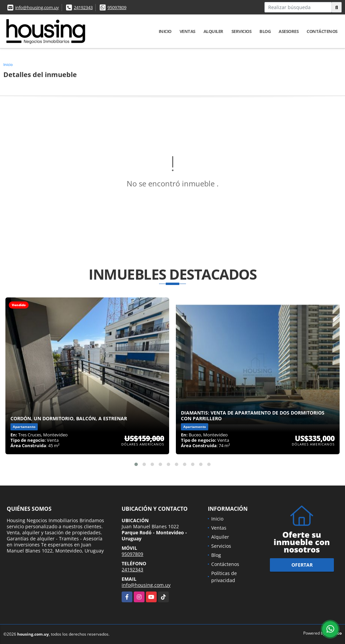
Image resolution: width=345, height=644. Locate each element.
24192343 (83, 7)
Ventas (187, 31)
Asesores (289, 31)
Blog (265, 31)
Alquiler (213, 31)
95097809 (117, 7)
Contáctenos (322, 31)
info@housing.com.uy (37, 7)
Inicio (165, 31)
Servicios (242, 31)
